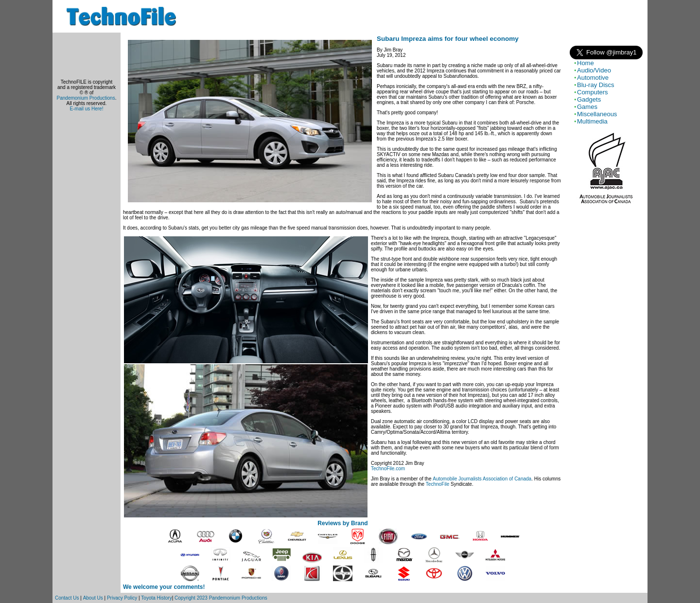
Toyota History (156, 598)
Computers (593, 92)
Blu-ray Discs (596, 85)
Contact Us (67, 598)
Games (587, 107)
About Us (93, 598)
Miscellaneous (597, 114)
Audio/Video (594, 70)
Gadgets (589, 99)
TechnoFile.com (388, 469)
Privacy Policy (122, 598)
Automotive (593, 78)
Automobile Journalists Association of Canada (482, 479)
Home (586, 63)
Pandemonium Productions (86, 98)
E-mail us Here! (87, 109)
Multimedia (592, 121)
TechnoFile (437, 484)
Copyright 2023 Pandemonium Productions (221, 598)
